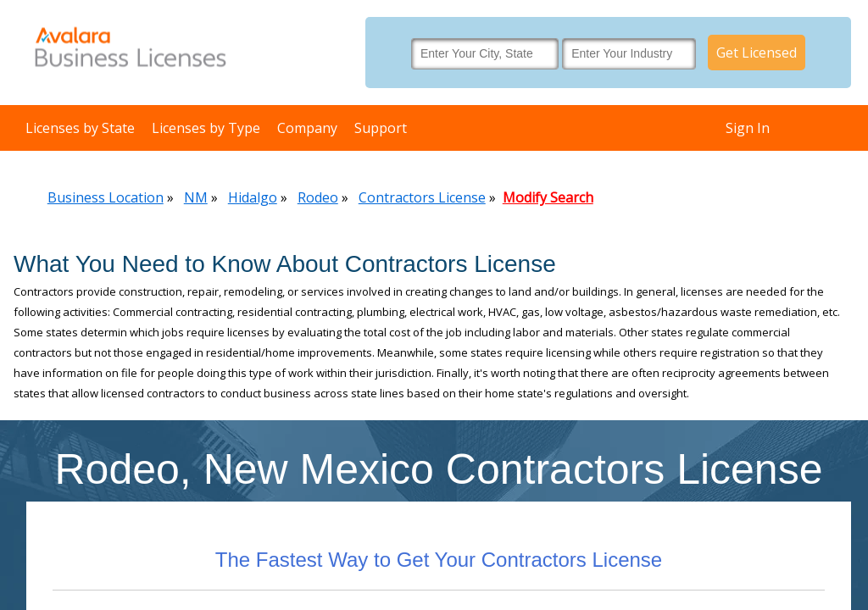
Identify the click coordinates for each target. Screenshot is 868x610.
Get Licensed (757, 53)
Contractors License (422, 197)
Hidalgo (253, 197)
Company (307, 128)
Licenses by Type (206, 128)
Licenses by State (80, 128)
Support (381, 128)
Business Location (106, 197)
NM (196, 197)
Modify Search (548, 197)
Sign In (748, 128)
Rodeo (318, 197)
